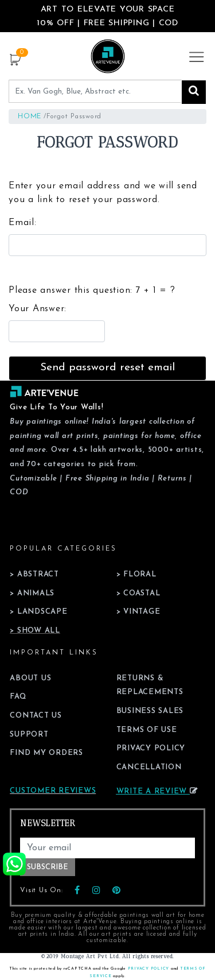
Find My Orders (46, 753)
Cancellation (149, 767)
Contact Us (36, 716)
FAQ (18, 697)
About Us (30, 678)
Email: (23, 223)
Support (29, 735)
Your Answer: (38, 309)
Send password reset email (107, 368)
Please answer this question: (92, 290)
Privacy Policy (151, 748)
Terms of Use (147, 730)
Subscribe (48, 867)
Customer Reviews (53, 791)
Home (30, 117)
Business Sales (150, 711)
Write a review (157, 791)
